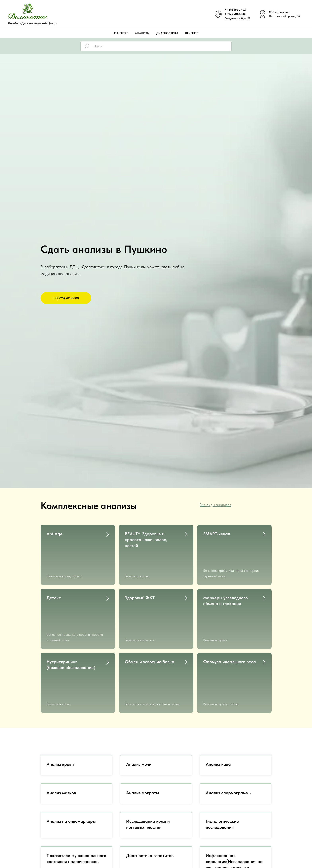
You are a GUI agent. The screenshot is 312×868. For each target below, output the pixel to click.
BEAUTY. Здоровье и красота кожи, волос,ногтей (146, 540)
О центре (121, 33)
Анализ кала (218, 709)
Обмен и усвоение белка (150, 625)
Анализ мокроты (143, 738)
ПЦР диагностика (64, 847)
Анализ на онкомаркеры (71, 766)
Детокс (54, 579)
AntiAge (55, 534)
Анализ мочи (139, 709)
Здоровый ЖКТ (140, 579)
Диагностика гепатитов (150, 800)
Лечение (192, 33)
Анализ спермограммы (229, 738)
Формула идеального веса (230, 625)
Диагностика (167, 33)
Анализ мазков (61, 738)
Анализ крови (60, 709)
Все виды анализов (215, 505)
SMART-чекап (217, 534)
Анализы (142, 33)
